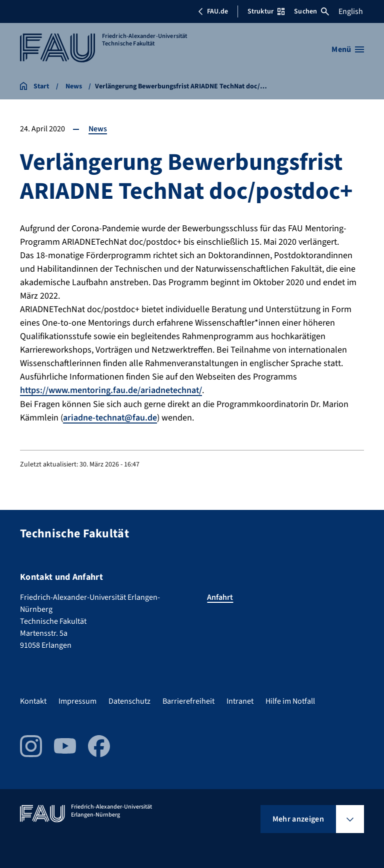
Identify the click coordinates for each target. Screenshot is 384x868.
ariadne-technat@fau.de (110, 417)
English (351, 11)
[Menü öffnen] (348, 49)
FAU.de (213, 11)
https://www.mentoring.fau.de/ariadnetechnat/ (112, 390)
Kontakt (33, 700)
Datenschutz (129, 700)
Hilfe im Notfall (290, 700)
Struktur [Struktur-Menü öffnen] (266, 11)
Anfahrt (220, 596)
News (98, 129)
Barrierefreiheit (188, 700)
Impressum (77, 700)
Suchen (311, 11)
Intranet (240, 700)
